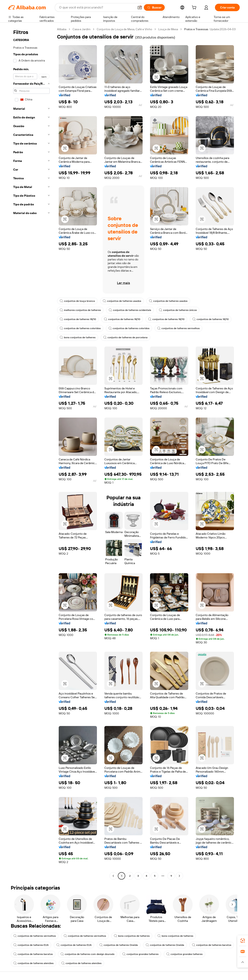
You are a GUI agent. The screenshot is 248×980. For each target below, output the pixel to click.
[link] (243, 941)
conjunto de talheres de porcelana (125, 337)
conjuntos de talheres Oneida (119, 945)
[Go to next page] (179, 876)
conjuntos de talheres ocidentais (130, 310)
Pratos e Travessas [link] (196, 29)
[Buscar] (154, 7)
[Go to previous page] (113, 876)
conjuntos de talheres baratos (212, 945)
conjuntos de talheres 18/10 (78, 319)
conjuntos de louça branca (77, 301)
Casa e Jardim (82, 29)
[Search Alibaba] (97, 7)
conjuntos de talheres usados (122, 301)
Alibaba (62, 29)
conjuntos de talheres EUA (31, 945)
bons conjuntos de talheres (78, 337)
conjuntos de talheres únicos (178, 310)
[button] (140, 7)
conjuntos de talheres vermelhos (178, 328)
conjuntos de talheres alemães (33, 963)
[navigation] (31, 453)
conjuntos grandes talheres (140, 954)
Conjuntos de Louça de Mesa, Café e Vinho (124, 29)
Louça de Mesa (168, 29)
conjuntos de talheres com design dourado (88, 954)
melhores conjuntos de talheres (80, 310)
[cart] (195, 8)
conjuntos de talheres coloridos (80, 328)
